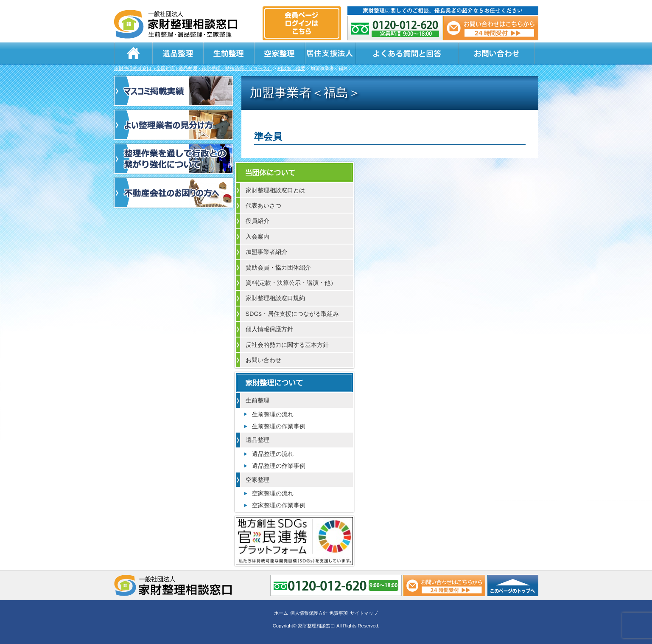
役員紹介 (257, 221)
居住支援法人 (330, 53)
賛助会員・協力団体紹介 (278, 267)
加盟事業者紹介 (266, 252)
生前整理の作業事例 (279, 426)
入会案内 (257, 236)
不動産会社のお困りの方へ (173, 193)
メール (491, 28)
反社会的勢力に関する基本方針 (287, 345)
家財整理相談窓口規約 (275, 298)
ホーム (133, 53)
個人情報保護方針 (269, 329)
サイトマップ (364, 613)
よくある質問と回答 (407, 53)
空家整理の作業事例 (279, 505)
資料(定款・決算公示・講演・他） (291, 283)
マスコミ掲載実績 (173, 91)
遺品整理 (178, 53)
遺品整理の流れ (273, 454)
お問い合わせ (497, 53)
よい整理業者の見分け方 (173, 125)
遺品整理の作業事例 (279, 466)
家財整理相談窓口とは (275, 190)
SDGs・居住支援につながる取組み (292, 314)
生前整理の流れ (273, 414)
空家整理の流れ (273, 493)
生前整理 (229, 53)
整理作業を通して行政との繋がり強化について (173, 159)
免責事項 (339, 613)
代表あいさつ (263, 205)
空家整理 (280, 53)
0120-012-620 (395, 28)
